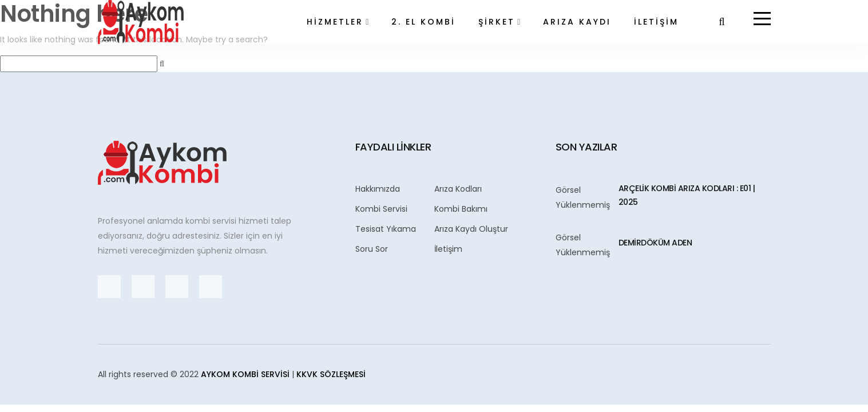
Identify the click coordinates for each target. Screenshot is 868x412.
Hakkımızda (378, 189)
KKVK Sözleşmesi (331, 374)
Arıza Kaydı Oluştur (471, 229)
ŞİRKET (497, 22)
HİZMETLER (335, 22)
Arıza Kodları (458, 189)
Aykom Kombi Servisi (245, 374)
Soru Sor (372, 249)
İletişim (448, 249)
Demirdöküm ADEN (655, 243)
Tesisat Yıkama (386, 229)
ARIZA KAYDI (577, 22)
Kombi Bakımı (461, 209)
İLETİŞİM (656, 22)
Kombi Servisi (381, 209)
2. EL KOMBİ (423, 22)
